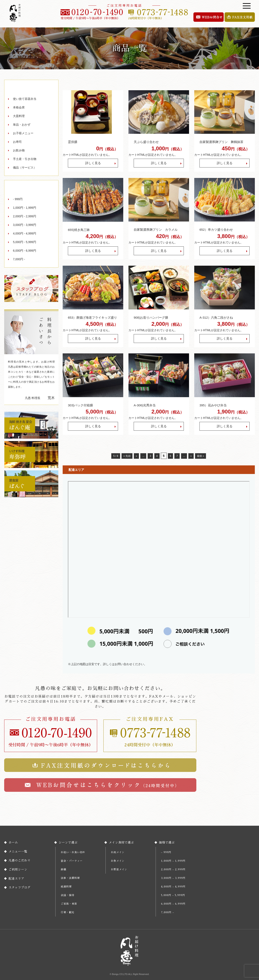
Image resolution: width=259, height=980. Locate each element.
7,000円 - (19, 259)
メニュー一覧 (18, 851)
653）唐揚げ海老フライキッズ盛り (92, 317)
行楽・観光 (68, 912)
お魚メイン (118, 861)
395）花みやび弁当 (213, 405)
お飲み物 (19, 150)
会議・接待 (68, 895)
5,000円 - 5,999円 (25, 242)
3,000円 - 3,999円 (25, 225)
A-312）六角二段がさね (216, 317)
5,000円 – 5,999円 (173, 895)
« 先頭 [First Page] (127, 456)
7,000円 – (168, 912)
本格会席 (19, 107)
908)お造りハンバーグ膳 (151, 317)
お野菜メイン (119, 869)
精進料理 (66, 887)
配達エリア (16, 878)
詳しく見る (93, 163)
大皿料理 (19, 116)
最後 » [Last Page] (201, 456)
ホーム (13, 842)
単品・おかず (22, 125)
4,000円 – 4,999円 (173, 887)
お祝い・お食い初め (73, 852)
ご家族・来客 (69, 904)
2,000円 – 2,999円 (173, 869)
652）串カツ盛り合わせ (216, 230)
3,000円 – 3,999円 (173, 878)
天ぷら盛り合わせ (146, 142)
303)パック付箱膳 (80, 405)
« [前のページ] (136, 456)
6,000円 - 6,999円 (25, 251)
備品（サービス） (25, 167)
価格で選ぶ (167, 842)
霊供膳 (73, 142)
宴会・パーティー (72, 861)
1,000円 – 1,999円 (173, 861)
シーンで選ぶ (68, 842)
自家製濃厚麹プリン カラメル (156, 230)
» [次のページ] (191, 456)
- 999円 (18, 199)
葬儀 (63, 869)
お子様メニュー (23, 133)
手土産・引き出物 (25, 159)
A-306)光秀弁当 (146, 405)
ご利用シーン (18, 869)
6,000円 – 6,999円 (173, 904)
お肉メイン (118, 852)
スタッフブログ (20, 887)
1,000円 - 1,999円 (25, 208)
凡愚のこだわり (20, 860)
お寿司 (17, 142)
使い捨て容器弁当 (25, 99)
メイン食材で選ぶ (121, 842)
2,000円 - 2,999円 (25, 216)
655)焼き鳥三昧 (79, 230)
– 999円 (166, 852)
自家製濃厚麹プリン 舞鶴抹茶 (221, 142)
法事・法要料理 (70, 878)
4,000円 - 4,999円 (25, 233)
